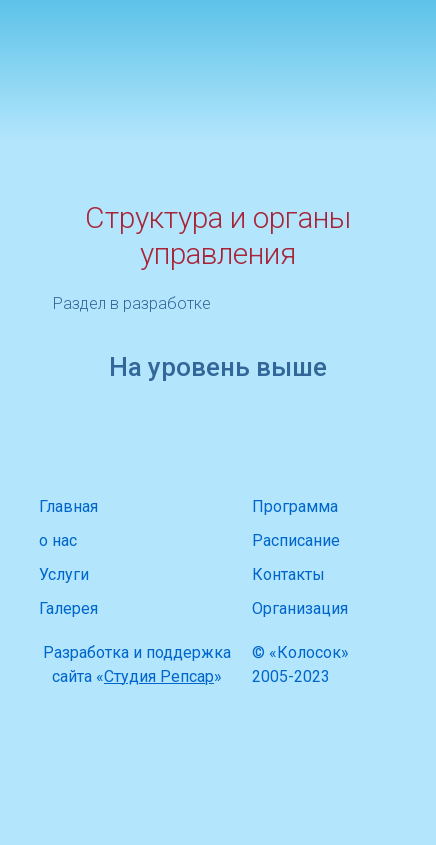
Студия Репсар (159, 676)
